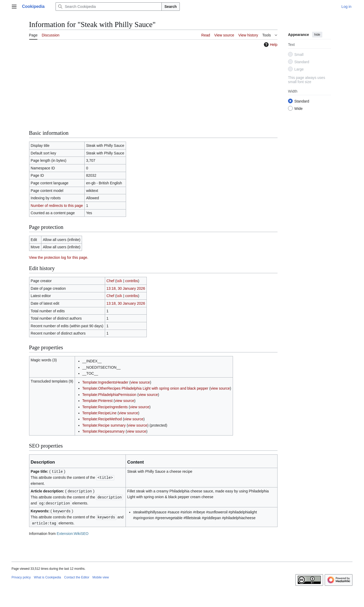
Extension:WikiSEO (72, 531)
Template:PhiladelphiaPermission (109, 395)
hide (317, 35)
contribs (132, 281)
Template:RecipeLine (99, 413)
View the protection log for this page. (59, 257)
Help (270, 45)
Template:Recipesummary (104, 431)
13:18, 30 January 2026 (126, 288)
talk (119, 281)
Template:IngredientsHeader (105, 382)
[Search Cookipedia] (108, 7)
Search (171, 7)
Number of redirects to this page (57, 206)
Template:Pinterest (97, 401)
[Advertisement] (153, 88)
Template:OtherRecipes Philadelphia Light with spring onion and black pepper (145, 388)
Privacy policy (21, 575)
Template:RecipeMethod (102, 419)
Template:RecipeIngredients (105, 407)
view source (140, 382)
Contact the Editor (77, 575)
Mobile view (101, 575)
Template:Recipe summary (104, 425)
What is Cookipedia (47, 575)
